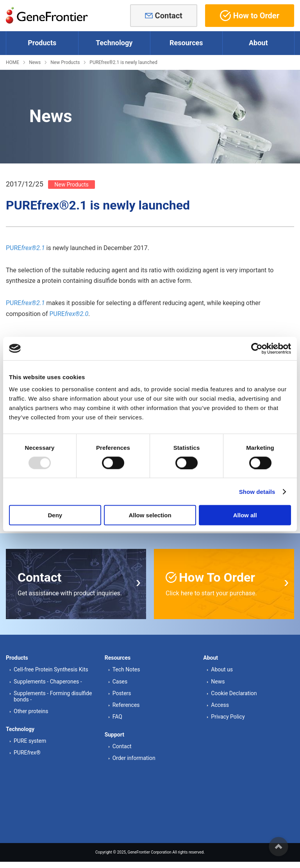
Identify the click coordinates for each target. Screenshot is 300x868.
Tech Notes (126, 669)
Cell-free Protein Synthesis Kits (51, 669)
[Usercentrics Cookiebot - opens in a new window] (257, 348)
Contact (169, 16)
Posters (122, 692)
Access (220, 704)
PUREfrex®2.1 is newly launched (123, 62)
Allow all (245, 515)
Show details (257, 491)
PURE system (30, 740)
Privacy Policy (228, 716)
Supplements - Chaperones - (48, 681)
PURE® (27, 752)
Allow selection (150, 515)
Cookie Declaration (234, 692)
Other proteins (31, 710)
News (35, 62)
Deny (55, 515)
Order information (134, 758)
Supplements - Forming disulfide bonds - (53, 696)
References (126, 704)
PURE (25, 248)
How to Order (250, 16)
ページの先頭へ (279, 847)
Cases (120, 681)
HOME (12, 62)
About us (222, 669)
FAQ (117, 716)
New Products (65, 62)
